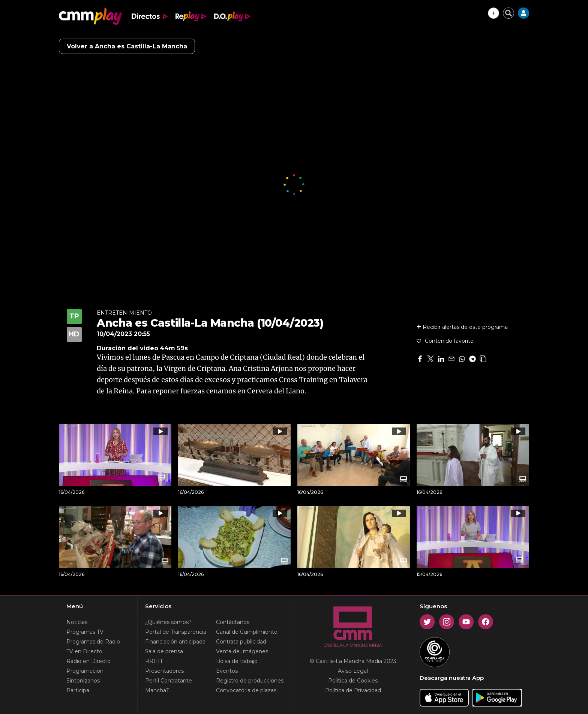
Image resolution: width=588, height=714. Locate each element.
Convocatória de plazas (246, 690)
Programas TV (85, 632)
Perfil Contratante (169, 681)
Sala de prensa (164, 651)
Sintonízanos (83, 681)
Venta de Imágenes (242, 651)
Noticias (77, 622)
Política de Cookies (353, 681)
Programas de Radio (93, 642)
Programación (85, 671)
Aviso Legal (353, 671)
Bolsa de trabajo (237, 661)
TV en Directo (84, 651)
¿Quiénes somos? (168, 622)
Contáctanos (233, 622)
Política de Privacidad (353, 690)
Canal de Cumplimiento (247, 632)
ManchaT (157, 690)
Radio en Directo (88, 661)
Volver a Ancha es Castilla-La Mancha (127, 46)
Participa (78, 690)
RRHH (154, 661)
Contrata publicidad (241, 642)
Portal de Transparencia (176, 632)
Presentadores (164, 671)
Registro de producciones (250, 681)
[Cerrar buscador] (508, 13)
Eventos (227, 671)
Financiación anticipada (175, 642)
